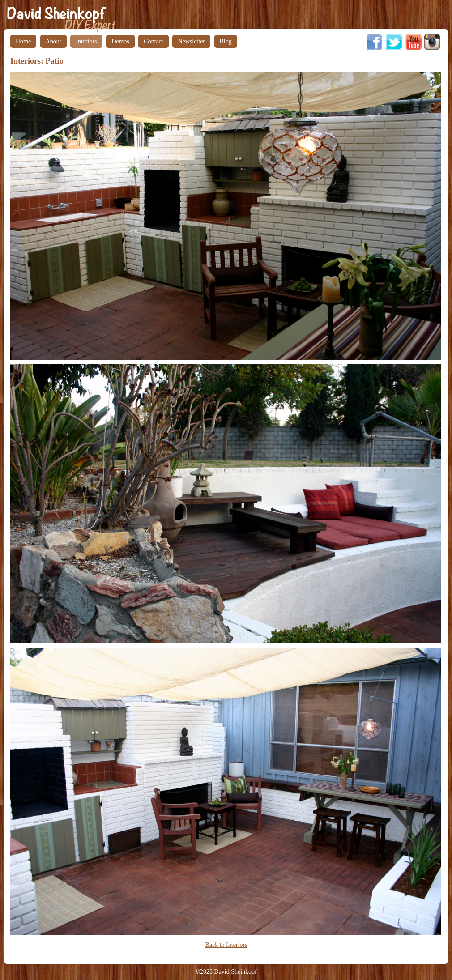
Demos (120, 41)
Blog (226, 41)
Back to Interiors (226, 945)
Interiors (86, 41)
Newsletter (191, 41)
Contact (154, 41)
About (53, 41)
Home (23, 41)
